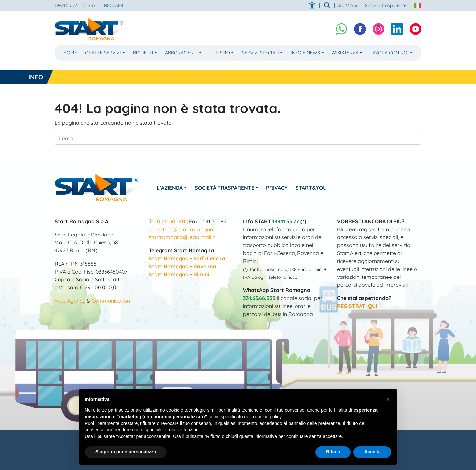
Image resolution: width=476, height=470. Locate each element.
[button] (388, 399)
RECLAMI (114, 5)
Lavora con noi (389, 52)
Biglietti (143, 52)
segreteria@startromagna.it (183, 229)
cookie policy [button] (268, 417)
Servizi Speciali (260, 52)
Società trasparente (386, 5)
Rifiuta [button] (333, 452)
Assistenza (345, 52)
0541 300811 (171, 221)
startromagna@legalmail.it (182, 237)
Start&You (312, 188)
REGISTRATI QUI (357, 306)
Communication (111, 301)
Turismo (220, 52)
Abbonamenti (181, 52)
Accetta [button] (372, 452)
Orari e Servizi (103, 52)
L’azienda (170, 188)
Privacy (278, 188)
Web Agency (70, 301)
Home (70, 52)
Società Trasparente (225, 188)
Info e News (305, 52)
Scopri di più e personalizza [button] (126, 452)
